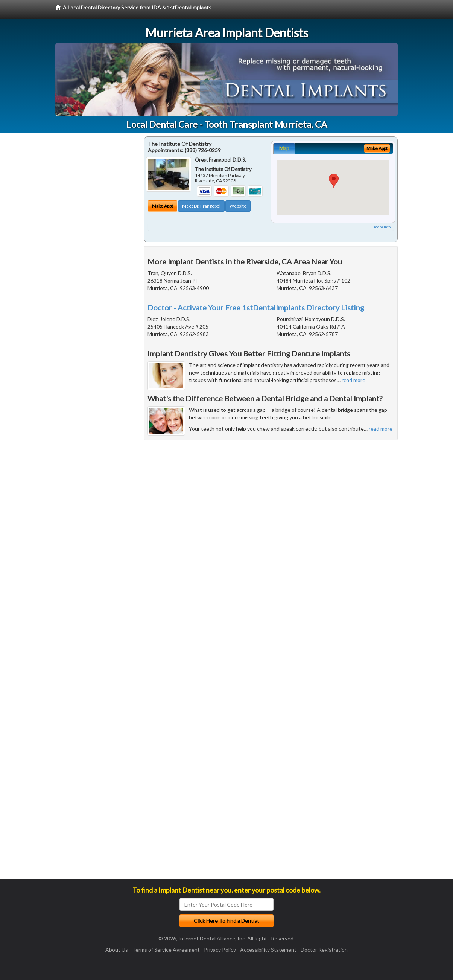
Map (284, 148)
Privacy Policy (220, 950)
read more (353, 380)
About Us (117, 950)
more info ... (384, 227)
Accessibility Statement (268, 950)
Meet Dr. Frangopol (201, 206)
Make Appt (163, 206)
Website (238, 206)
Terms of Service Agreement (166, 950)
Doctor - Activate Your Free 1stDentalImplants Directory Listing (256, 307)
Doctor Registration (324, 950)
